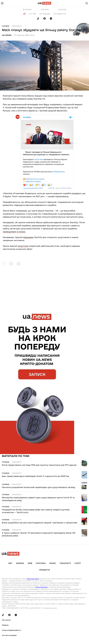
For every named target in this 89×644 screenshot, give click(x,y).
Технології (17, 26)
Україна (20, 563)
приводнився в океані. (14, 232)
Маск (47, 104)
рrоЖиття (45, 570)
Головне (6, 26)
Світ (10, 563)
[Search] (87, 3)
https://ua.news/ (33, 579)
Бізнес (53, 563)
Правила (5, 625)
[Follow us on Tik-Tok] (38, 19)
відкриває (28, 237)
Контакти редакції (9, 635)
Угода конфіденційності (11, 630)
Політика (41, 563)
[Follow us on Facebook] (44, 19)
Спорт (78, 563)
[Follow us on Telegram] (51, 19)
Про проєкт (6, 620)
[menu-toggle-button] (2, 3)
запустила (23, 246)
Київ (30, 563)
